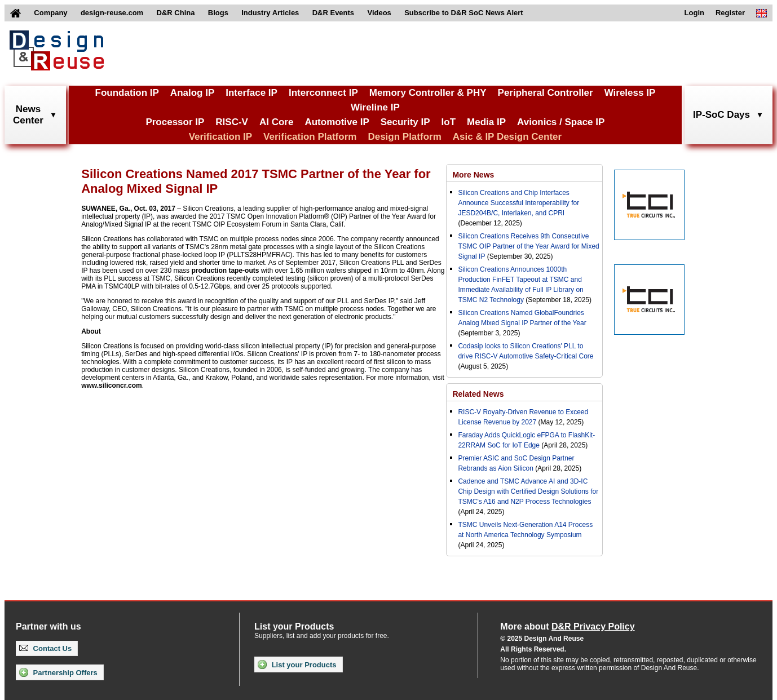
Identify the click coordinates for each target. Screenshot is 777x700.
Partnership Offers (58, 672)
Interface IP (251, 93)
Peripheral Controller (546, 93)
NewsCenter (28, 115)
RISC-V (232, 122)
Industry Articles (270, 13)
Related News (478, 394)
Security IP (405, 122)
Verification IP (220, 137)
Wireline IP (375, 107)
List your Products (297, 664)
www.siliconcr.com (112, 386)
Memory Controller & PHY (428, 93)
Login (694, 13)
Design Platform (404, 137)
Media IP (486, 122)
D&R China (176, 13)
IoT (449, 122)
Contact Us (45, 648)
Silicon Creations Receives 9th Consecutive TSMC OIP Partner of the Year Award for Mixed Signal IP (528, 246)
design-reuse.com (112, 13)
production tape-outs (225, 271)
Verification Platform (310, 137)
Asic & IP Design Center (507, 137)
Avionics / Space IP (561, 122)
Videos (379, 13)
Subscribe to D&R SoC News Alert (463, 13)
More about (567, 626)
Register (730, 13)
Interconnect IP (323, 93)
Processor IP (175, 122)
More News (473, 175)
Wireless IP (630, 93)
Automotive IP (337, 122)
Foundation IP (127, 93)
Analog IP (192, 93)
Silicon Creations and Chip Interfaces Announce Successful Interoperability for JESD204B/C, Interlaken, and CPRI (518, 203)
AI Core (276, 122)
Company (50, 13)
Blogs (218, 13)
